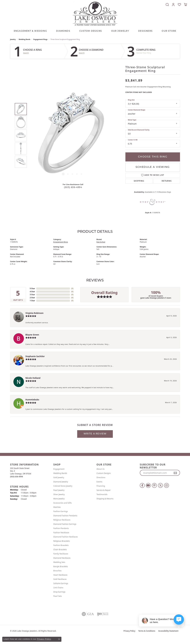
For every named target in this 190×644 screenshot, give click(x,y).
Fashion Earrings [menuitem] (61, 511)
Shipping (139, 181)
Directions (101, 477)
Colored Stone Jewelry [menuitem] (63, 486)
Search (26, 53)
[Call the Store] (17, 477)
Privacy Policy (129, 631)
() (72, 288)
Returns (167, 181)
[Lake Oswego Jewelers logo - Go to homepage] (95, 14)
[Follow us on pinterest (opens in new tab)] (154, 485)
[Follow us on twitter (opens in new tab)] (160, 485)
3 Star (32, 295)
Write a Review (95, 434)
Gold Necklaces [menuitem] (60, 579)
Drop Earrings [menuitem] (59, 592)
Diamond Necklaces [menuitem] (62, 558)
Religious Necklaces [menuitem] (62, 520)
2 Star (32, 298)
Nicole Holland (33, 378)
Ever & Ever (101, 242)
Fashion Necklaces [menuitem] (61, 533)
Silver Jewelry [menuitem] (59, 494)
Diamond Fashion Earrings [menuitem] (65, 524)
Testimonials (102, 494)
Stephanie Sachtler (35, 356)
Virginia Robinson (34, 313)
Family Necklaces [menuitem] (61, 554)
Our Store (169, 31)
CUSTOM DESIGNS (91, 31)
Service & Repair (104, 490)
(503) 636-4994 (73, 187)
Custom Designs (104, 473)
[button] (167, 5)
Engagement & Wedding (30, 31)
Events (99, 482)
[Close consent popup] (59, 639)
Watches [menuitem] (57, 507)
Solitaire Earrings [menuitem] (61, 583)
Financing (101, 486)
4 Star (32, 292)
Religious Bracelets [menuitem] (62, 541)
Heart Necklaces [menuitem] (60, 575)
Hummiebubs (32, 400)
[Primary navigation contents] (95, 30)
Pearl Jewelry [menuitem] (59, 490)
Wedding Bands (24, 39)
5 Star (32, 288)
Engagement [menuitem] (59, 469)
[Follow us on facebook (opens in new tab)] (142, 485)
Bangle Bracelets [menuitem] (61, 566)
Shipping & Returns (105, 499)
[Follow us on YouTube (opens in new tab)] (148, 485)
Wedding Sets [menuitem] (59, 562)
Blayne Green (32, 335)
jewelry (13, 39)
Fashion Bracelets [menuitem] (61, 545)
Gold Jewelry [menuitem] (59, 477)
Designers (145, 31)
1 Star (32, 301)
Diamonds (63, 31)
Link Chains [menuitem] (58, 588)
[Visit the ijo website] (103, 614)
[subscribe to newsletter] (175, 473)
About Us (101, 469)
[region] (72, 135)
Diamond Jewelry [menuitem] (61, 482)
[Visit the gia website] (88, 614)
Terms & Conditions (147, 631)
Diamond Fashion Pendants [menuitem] (65, 516)
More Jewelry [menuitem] (59, 499)
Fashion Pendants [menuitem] (61, 528)
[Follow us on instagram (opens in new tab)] (166, 485)
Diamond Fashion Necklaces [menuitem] (66, 537)
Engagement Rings (40, 39)
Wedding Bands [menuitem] (60, 473)
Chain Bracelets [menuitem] (60, 550)
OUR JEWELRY (120, 31)
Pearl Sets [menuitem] (58, 596)
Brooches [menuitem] (57, 571)
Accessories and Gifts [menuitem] (63, 503)
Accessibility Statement (168, 631)
